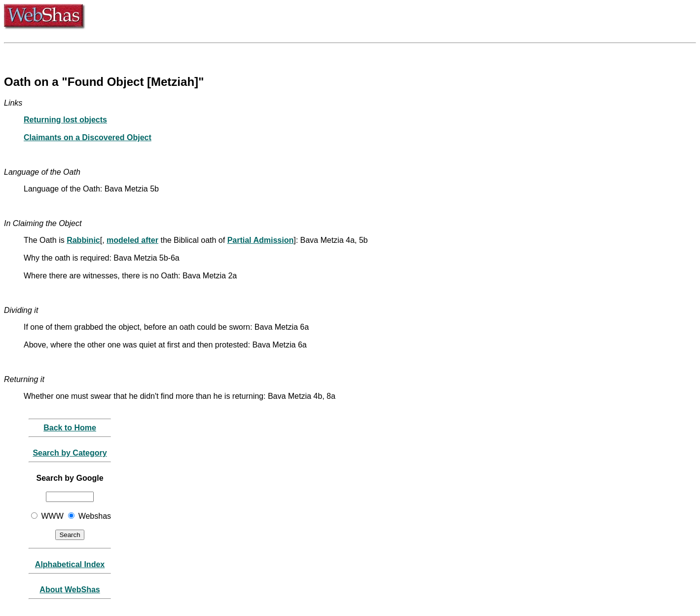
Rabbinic (83, 240)
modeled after (132, 240)
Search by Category (70, 453)
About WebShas (70, 590)
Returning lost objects (65, 120)
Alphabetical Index (70, 564)
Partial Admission (261, 240)
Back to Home (70, 428)
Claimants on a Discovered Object (88, 137)
